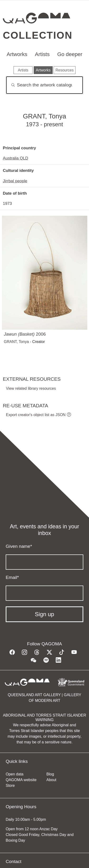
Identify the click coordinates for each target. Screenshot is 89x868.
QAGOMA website (21, 780)
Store (10, 786)
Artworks (17, 54)
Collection (38, 35)
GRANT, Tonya (16, 342)
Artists (42, 54)
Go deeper (70, 54)
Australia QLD (16, 158)
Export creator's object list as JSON (36, 415)
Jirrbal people (15, 181)
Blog (50, 774)
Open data (15, 774)
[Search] (44, 85)
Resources (65, 70)
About (52, 780)
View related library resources (31, 388)
